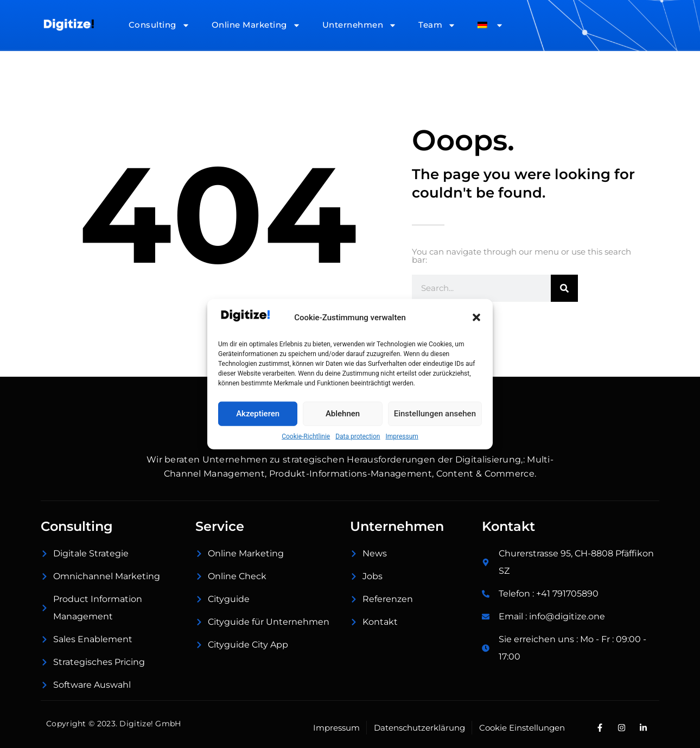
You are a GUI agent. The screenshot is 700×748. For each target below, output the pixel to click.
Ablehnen (343, 414)
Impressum (402, 436)
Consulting (159, 25)
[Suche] (564, 288)
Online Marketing (256, 25)
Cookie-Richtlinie (306, 436)
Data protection (358, 436)
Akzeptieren (258, 414)
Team (437, 25)
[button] (476, 318)
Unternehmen (360, 25)
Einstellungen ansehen (435, 414)
